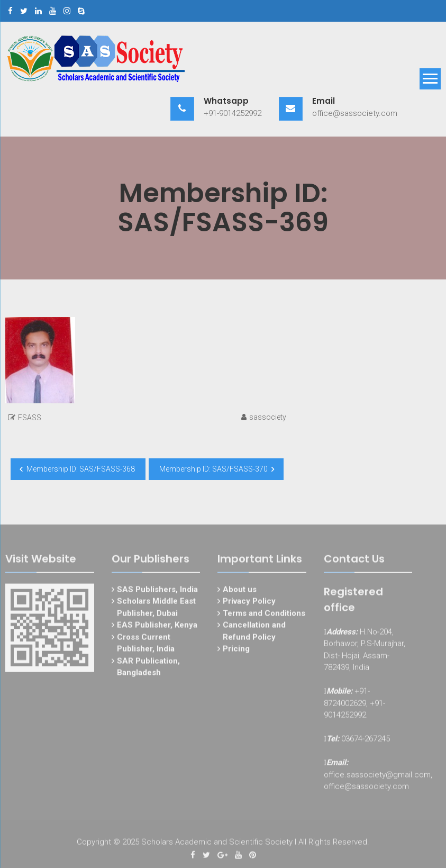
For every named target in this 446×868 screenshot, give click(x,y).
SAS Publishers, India (157, 591)
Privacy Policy (249, 603)
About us (240, 591)
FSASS (30, 418)
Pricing (236, 651)
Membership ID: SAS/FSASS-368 (81, 469)
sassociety (268, 417)
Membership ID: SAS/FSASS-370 (213, 469)
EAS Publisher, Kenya (157, 627)
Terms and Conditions (264, 615)
